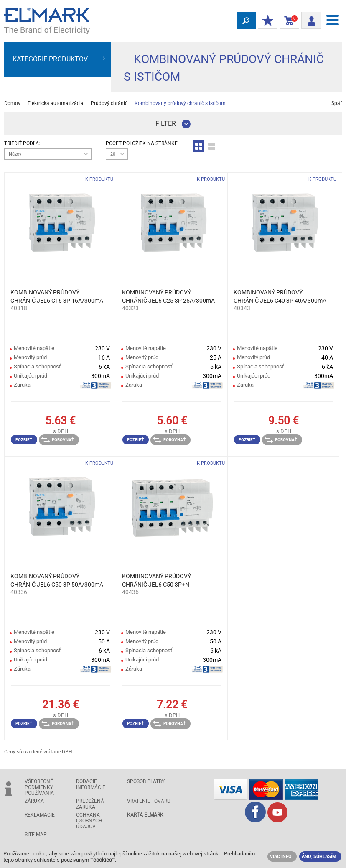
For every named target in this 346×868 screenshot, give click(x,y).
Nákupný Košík (288, 21)
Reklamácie (40, 815)
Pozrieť (24, 440)
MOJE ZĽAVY (266, 21)
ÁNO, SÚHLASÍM (319, 857)
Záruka (34, 801)
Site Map (36, 835)
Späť (337, 103)
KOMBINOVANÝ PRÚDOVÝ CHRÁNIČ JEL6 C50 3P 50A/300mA (57, 580)
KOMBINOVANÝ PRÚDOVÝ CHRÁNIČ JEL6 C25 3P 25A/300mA (168, 296)
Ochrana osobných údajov (89, 821)
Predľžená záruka (90, 804)
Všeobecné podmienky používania (39, 787)
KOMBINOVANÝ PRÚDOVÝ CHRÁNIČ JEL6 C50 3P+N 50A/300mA (156, 581)
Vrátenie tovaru (149, 801)
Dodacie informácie (91, 784)
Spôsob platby (146, 781)
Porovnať (58, 440)
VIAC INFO (281, 857)
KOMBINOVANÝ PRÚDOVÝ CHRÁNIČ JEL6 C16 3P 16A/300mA (57, 296)
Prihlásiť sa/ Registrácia (309, 19)
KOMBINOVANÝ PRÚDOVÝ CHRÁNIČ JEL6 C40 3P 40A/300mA (280, 296)
